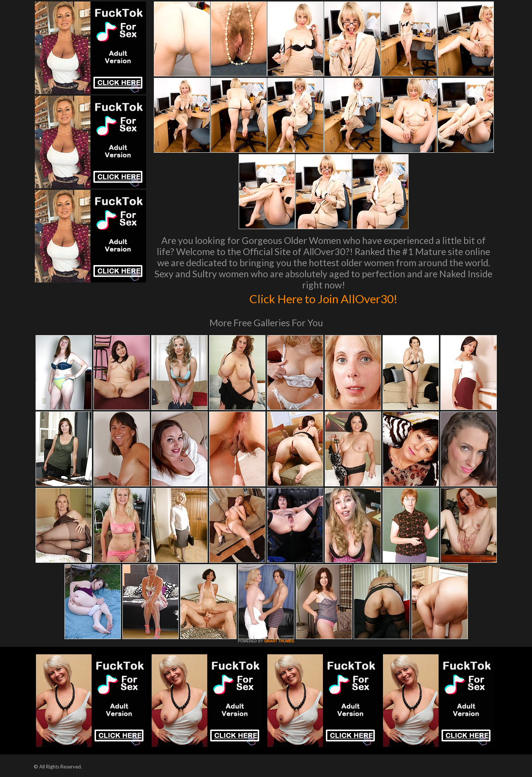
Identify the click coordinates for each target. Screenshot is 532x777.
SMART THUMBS (279, 641)
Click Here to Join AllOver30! (324, 298)
